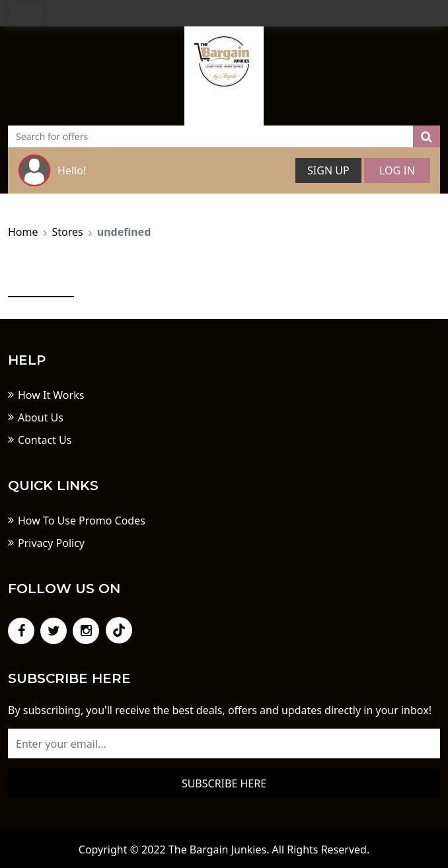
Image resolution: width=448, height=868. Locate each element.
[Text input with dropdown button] (211, 136)
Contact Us (45, 440)
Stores (68, 232)
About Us (41, 417)
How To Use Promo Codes (82, 521)
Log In (397, 170)
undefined (124, 232)
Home (23, 232)
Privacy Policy (51, 543)
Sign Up (328, 170)
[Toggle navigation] (26, 13)
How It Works (51, 395)
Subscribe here (224, 783)
